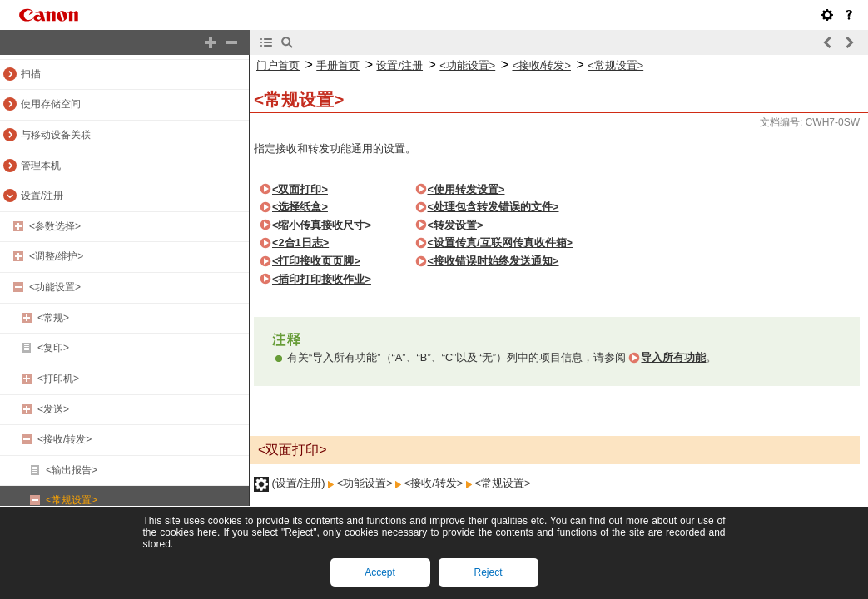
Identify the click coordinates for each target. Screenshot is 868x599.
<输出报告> (72, 470)
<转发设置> (456, 225)
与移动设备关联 (56, 135)
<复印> (53, 348)
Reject (488, 572)
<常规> (53, 318)
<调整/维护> (56, 256)
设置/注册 (42, 196)
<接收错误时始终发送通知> (494, 261)
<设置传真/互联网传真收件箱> (501, 243)
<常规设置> (72, 500)
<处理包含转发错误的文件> (494, 207)
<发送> (53, 409)
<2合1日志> (300, 243)
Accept (380, 572)
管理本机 (41, 166)
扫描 (31, 74)
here (207, 532)
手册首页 (338, 65)
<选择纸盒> (300, 207)
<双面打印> (300, 189)
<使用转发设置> (466, 189)
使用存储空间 (51, 104)
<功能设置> (55, 287)
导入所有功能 (673, 357)
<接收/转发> (64, 439)
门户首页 (278, 65)
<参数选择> (55, 226)
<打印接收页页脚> (316, 261)
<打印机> (58, 379)
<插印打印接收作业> (322, 279)
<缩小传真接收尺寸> (322, 225)
